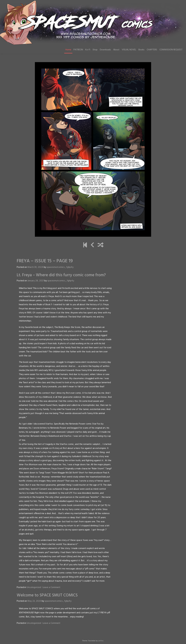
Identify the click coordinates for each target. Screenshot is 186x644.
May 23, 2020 (34, 601)
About (116, 50)
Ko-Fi (88, 50)
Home (68, 50)
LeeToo (101, 641)
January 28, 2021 (36, 281)
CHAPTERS (152, 50)
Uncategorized (34, 587)
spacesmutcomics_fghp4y (60, 267)
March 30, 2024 (35, 267)
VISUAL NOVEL (129, 50)
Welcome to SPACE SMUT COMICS (47, 595)
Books (141, 50)
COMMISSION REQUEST (171, 50)
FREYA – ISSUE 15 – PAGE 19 (45, 261)
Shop (95, 50)
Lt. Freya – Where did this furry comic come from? (61, 275)
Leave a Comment (51, 587)
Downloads (105, 50)
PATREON (78, 50)
